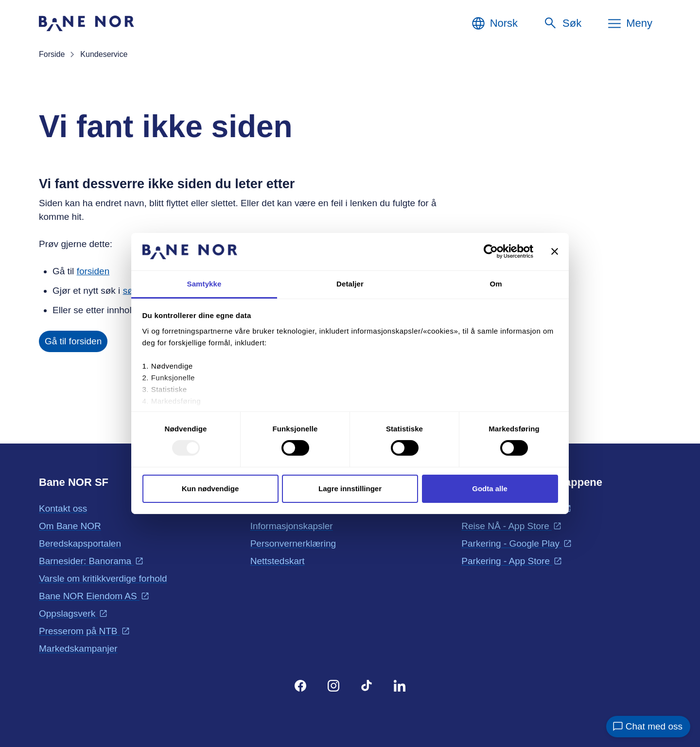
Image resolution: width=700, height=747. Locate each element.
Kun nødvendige (210, 489)
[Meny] (630, 23)
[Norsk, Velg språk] (494, 23)
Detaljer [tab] (350, 284)
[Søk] (562, 23)
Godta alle (490, 489)
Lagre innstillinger (350, 489)
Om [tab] (496, 284)
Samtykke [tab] (204, 284)
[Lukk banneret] (555, 251)
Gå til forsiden (73, 341)
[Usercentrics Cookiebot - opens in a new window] (491, 251)
